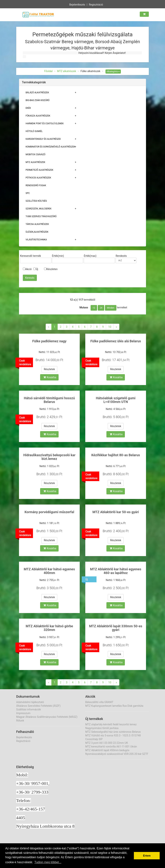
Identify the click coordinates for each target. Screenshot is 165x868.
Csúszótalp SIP (94, 739)
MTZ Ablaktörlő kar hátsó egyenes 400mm (49, 571)
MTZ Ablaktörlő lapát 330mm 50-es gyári (116, 628)
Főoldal (48, 71)
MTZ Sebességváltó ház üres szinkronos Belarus (113, 732)
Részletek (49, 369)
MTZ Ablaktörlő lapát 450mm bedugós (107, 750)
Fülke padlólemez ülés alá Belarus (116, 341)
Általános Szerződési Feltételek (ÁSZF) (38, 706)
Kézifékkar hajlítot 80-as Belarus (116, 455)
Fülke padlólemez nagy (49, 341)
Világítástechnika (36, 240)
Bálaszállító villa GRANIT (99, 702)
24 (101, 308)
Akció (27, 269)
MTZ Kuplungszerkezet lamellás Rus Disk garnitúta (114, 706)
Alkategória (113, 72)
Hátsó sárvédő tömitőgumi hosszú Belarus (49, 400)
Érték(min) (58, 256)
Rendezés (121, 256)
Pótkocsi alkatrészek (38, 178)
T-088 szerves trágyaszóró (41, 216)
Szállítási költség (36, 201)
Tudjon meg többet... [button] (48, 862)
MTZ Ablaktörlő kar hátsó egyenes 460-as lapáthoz (116, 571)
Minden (111, 308)
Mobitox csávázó (36, 154)
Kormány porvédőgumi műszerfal (49, 512)
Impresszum (23, 713)
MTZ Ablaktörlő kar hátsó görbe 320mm (49, 628)
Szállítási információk (29, 709)
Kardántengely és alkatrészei (43, 139)
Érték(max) (90, 256)
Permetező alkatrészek (39, 170)
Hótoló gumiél (34, 131)
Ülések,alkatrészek (37, 232)
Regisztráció (96, 4)
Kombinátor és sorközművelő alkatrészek (50, 147)
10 (110, 327)
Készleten (51, 269)
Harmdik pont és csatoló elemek (45, 123)
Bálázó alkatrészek (37, 93)
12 (94, 308)
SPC (28, 193)
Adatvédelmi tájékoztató (30, 702)
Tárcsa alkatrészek (37, 224)
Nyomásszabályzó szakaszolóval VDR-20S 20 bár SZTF (117, 754)
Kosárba (50, 377)
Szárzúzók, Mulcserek (39, 209)
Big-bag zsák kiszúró (38, 100)
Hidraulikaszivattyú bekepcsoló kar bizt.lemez (49, 457)
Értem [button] (147, 856)
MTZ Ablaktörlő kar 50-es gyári (116, 512)
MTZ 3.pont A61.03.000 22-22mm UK (107, 743)
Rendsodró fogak (36, 185)
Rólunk (20, 721)
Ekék (28, 108)
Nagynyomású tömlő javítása (102, 728)
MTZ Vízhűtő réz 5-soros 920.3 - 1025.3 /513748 (113, 735)
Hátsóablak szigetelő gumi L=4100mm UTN (116, 400)
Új (36, 269)
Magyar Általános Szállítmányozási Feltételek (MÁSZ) (47, 717)
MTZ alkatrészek (67, 71)
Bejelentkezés (77, 4)
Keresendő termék (30, 256)
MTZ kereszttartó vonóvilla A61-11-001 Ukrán (111, 747)
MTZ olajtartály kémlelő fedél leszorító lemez (111, 724)
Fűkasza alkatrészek (38, 116)
